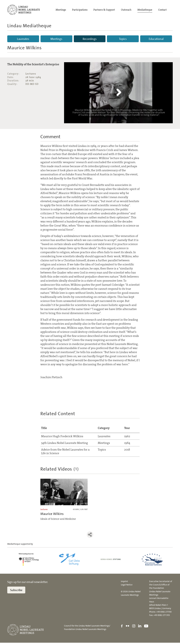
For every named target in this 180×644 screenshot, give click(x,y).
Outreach (126, 10)
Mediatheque (145, 10)
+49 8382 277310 (164, 613)
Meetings (61, 10)
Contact (162, 10)
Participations (80, 10)
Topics (123, 39)
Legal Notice (127, 586)
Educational (156, 39)
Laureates (23, 39)
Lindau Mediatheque (29, 26)
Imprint (124, 583)
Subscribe (16, 591)
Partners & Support (104, 10)
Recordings (90, 39)
